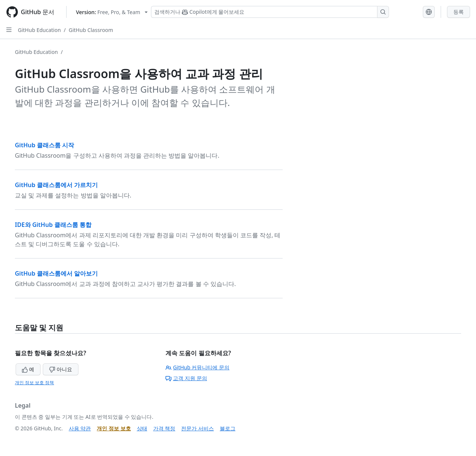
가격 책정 (164, 428)
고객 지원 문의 (186, 378)
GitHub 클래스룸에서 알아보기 (56, 273)
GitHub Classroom (91, 30)
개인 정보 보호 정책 (34, 383)
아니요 (61, 369)
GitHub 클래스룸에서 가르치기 (56, 185)
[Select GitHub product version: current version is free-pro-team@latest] (112, 12)
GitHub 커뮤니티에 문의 (197, 367)
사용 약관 (80, 428)
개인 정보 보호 (114, 428)
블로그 (228, 428)
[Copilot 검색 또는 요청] (270, 12)
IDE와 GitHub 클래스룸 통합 (53, 225)
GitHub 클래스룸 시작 (44, 145)
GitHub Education (39, 30)
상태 (142, 428)
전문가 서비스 (197, 428)
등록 (459, 12)
